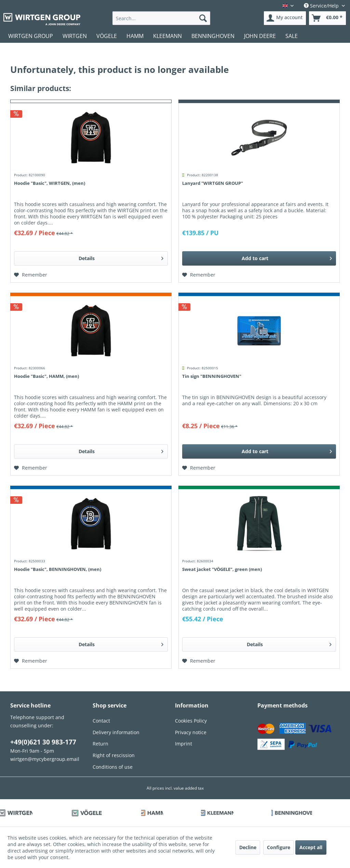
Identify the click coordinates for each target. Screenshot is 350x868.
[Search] (203, 18)
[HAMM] (135, 36)
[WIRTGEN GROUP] (31, 36)
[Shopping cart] (327, 18)
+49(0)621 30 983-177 (43, 742)
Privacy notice (191, 732)
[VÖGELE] (107, 36)
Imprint (184, 744)
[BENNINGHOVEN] (213, 36)
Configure (279, 847)
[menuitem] (161, 18)
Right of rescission (114, 755)
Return (100, 744)
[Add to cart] (259, 258)
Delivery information (116, 732)
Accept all (311, 847)
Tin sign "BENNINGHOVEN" (212, 376)
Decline (248, 847)
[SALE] (292, 36)
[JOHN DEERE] (260, 36)
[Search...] (161, 18)
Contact (101, 721)
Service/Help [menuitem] (322, 6)
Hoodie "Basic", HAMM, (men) (46, 376)
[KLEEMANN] (167, 36)
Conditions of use (113, 767)
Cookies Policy (191, 721)
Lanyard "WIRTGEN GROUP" (213, 183)
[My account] (285, 18)
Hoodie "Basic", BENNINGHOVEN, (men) (58, 569)
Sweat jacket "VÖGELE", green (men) (222, 569)
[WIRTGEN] (75, 36)
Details (121, 257)
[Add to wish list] (31, 275)
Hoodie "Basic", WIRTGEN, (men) (50, 183)
